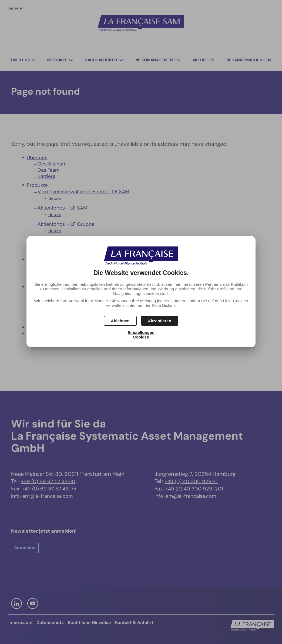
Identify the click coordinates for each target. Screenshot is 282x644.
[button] (160, 321)
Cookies (141, 337)
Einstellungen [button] (141, 332)
